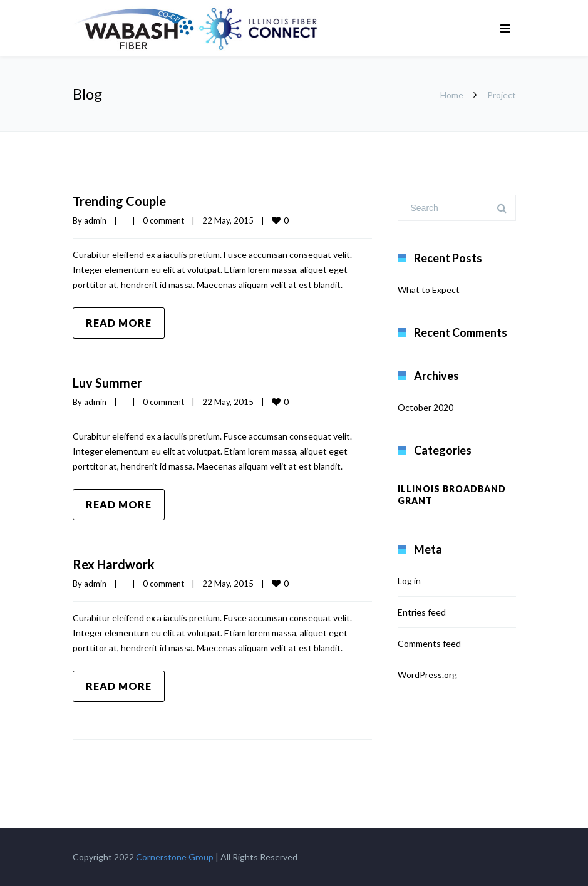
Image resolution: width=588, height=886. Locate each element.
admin (95, 220)
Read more (119, 323)
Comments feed (429, 643)
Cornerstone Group (175, 857)
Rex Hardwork (114, 564)
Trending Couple (119, 201)
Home (452, 95)
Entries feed (422, 612)
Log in (409, 581)
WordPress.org (427, 675)
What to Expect (429, 290)
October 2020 (426, 407)
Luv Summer (107, 383)
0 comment (163, 220)
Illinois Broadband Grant (452, 495)
